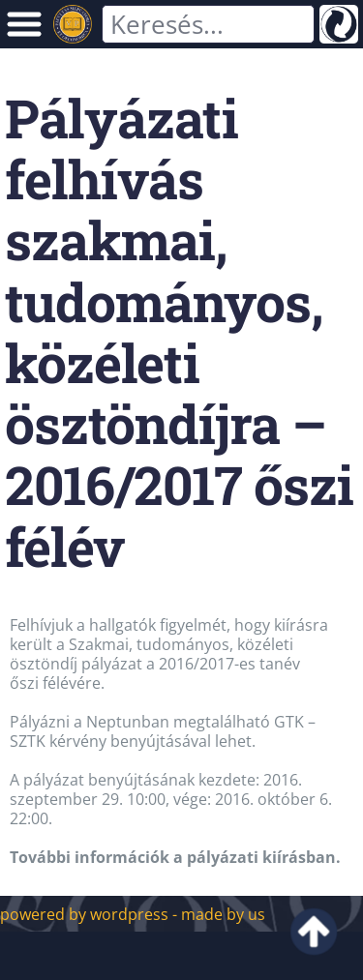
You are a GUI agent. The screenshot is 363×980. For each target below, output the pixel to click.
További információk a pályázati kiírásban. (175, 857)
